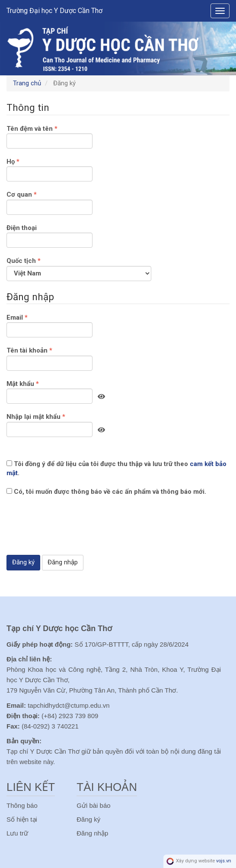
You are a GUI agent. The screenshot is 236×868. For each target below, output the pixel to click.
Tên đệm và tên (49, 136)
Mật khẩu (49, 392)
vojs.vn (224, 861)
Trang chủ (27, 83)
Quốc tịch (79, 269)
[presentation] (72, 531)
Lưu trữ (17, 833)
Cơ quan (49, 202)
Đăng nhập (63, 562)
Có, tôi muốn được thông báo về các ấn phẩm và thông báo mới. (106, 492)
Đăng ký (23, 562)
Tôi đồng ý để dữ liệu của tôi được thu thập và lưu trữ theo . (116, 468)
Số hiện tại (22, 819)
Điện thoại (49, 236)
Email (49, 325)
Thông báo (22, 805)
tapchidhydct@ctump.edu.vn (69, 705)
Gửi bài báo (93, 805)
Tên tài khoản (49, 358)
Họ (49, 169)
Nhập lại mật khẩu (49, 424)
